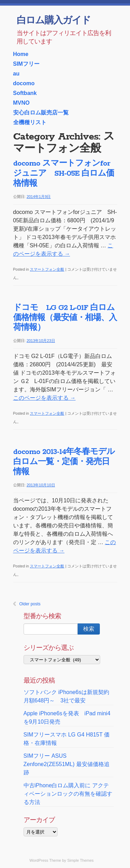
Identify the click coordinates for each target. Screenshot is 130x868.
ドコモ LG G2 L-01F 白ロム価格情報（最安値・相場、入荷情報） (65, 318)
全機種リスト (30, 122)
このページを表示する (44, 398)
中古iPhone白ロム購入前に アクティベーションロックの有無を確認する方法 (68, 794)
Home (21, 54)
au (16, 74)
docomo (24, 83)
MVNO (21, 103)
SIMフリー (26, 64)
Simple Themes (80, 860)
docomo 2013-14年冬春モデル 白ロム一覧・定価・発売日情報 (68, 462)
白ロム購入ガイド (54, 21)
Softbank (25, 93)
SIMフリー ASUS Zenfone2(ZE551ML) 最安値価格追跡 (67, 764)
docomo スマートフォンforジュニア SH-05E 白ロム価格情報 (64, 174)
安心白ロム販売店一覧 (41, 113)
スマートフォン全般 (47, 269)
